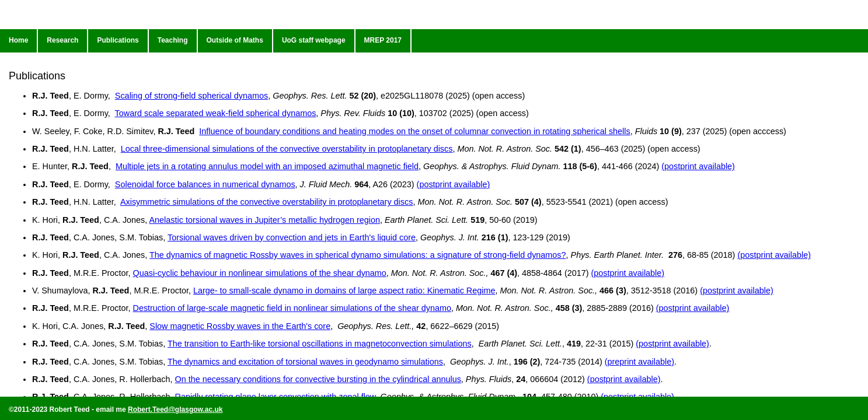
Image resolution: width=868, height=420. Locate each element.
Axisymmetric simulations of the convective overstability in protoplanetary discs (266, 202)
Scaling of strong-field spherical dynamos (191, 96)
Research (62, 40)
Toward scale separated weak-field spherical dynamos (216, 113)
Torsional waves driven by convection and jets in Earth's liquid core (292, 237)
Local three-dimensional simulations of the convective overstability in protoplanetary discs (287, 149)
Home (18, 40)
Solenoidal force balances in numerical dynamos (205, 184)
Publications (118, 40)
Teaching (173, 40)
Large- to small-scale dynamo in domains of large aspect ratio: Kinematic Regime (344, 290)
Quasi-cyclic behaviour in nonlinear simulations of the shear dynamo (259, 273)
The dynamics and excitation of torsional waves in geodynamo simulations (305, 362)
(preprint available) (639, 362)
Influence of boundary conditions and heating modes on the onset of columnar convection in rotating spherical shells (414, 131)
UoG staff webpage (314, 40)
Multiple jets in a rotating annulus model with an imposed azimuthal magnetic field (267, 166)
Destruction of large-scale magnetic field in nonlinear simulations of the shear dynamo (292, 308)
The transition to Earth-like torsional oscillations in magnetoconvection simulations (320, 344)
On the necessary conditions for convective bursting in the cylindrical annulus (318, 379)
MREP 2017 (383, 40)
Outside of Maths (235, 40)
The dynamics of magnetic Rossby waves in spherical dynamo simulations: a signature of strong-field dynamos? (358, 255)
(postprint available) (698, 166)
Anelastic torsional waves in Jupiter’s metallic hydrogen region (265, 220)
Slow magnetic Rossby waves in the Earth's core (240, 326)
